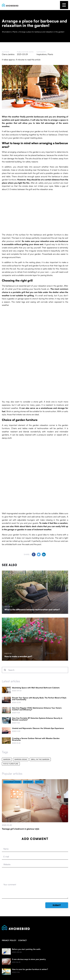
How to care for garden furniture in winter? (30, 969)
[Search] (5, 670)
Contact (22, 940)
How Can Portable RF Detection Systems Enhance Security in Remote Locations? (37, 719)
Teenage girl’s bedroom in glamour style (21, 829)
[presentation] (21, 875)
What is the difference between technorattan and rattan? (32, 610)
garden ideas (21, 759)
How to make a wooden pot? (18, 656)
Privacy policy (9, 940)
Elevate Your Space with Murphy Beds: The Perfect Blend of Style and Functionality (39, 699)
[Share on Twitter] (39, 554)
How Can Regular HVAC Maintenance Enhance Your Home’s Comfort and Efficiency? (37, 709)
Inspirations (42, 54)
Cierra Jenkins (8, 54)
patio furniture (11, 764)
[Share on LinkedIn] (44, 554)
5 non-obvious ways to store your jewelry (29, 959)
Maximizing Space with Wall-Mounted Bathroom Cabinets (36, 688)
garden (7, 759)
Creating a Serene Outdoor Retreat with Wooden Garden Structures (36, 739)
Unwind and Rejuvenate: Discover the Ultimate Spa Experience (38, 728)
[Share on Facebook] (34, 554)
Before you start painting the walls (26, 949)
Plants (50, 54)
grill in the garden (40, 759)
